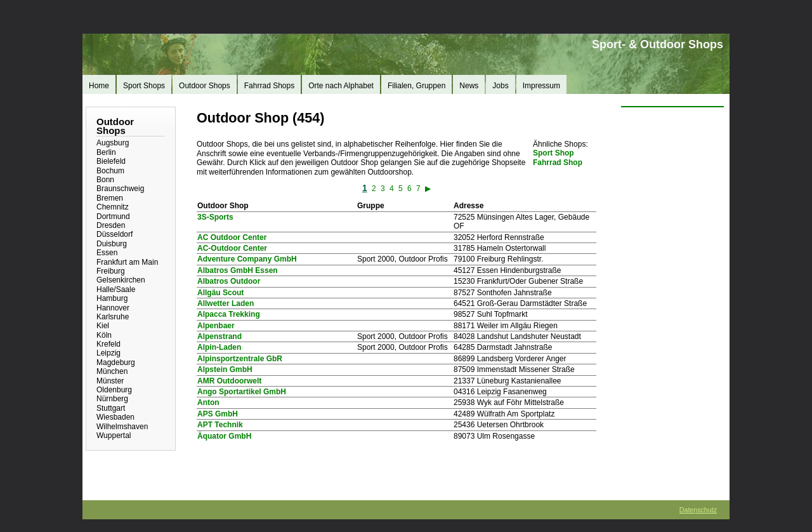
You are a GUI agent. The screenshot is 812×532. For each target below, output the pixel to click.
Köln (104, 335)
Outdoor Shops (205, 86)
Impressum (541, 86)
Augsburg (113, 143)
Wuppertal (114, 436)
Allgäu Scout (220, 293)
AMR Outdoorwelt (229, 381)
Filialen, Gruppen (416, 86)
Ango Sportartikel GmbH (242, 392)
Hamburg (112, 298)
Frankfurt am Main (127, 262)
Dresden (111, 225)
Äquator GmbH (224, 436)
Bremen (110, 198)
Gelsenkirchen (121, 280)
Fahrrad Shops (269, 86)
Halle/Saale (116, 289)
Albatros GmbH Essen (238, 270)
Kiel (103, 326)
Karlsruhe (113, 317)
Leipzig (108, 353)
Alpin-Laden (219, 347)
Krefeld (108, 344)
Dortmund (113, 216)
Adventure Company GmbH (247, 259)
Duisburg (112, 244)
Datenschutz (698, 510)
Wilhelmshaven (122, 427)
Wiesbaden (115, 417)
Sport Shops (144, 86)
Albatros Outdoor (229, 281)
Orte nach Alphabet (341, 86)
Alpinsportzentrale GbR (240, 359)
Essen (107, 253)
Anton (208, 402)
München (112, 371)
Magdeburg (116, 362)
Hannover (113, 308)
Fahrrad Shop (558, 163)
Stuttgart (111, 408)
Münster (110, 381)
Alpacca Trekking (229, 314)
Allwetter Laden (226, 303)
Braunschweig (120, 189)
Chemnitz (113, 207)
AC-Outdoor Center (232, 248)
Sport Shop (553, 153)
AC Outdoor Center (232, 237)
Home (99, 86)
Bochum (110, 171)
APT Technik (220, 425)
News (469, 86)
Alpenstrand (219, 336)
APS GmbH (218, 414)
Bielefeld (111, 161)
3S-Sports (215, 217)
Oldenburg (114, 390)
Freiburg (111, 271)
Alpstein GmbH (225, 369)
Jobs (500, 86)
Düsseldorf (115, 234)
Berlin (106, 152)
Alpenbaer (216, 326)
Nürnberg (112, 399)
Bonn (105, 180)
